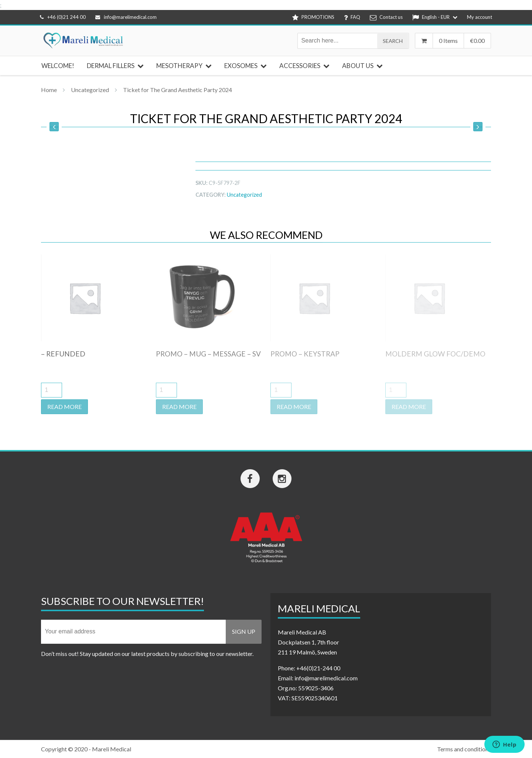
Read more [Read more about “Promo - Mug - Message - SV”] (179, 407)
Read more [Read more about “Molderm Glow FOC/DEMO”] (409, 407)
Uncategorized (90, 90)
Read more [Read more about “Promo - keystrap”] (294, 407)
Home (49, 90)
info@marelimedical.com (126, 17)
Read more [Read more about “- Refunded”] (64, 407)
